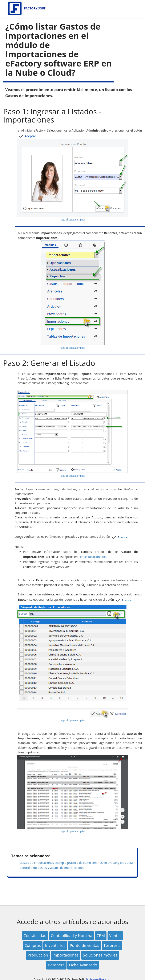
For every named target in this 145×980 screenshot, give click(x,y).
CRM (101, 936)
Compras (33, 945)
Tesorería (112, 945)
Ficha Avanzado (83, 965)
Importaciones (66, 955)
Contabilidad (35, 936)
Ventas (115, 936)
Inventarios (55, 945)
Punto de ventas (85, 945)
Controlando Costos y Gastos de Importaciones (52, 868)
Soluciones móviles (100, 955)
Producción (38, 955)
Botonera (56, 965)
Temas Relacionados (92, 557)
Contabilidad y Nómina (72, 936)
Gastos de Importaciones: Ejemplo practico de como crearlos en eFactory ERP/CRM (76, 863)
